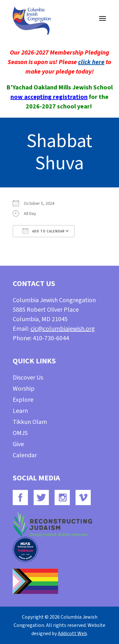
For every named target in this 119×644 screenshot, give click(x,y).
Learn (20, 411)
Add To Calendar (44, 231)
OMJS (20, 433)
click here (91, 62)
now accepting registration (49, 97)
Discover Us (28, 378)
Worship (24, 389)
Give (18, 444)
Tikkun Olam (30, 422)
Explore (23, 400)
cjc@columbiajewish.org (63, 329)
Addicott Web (72, 634)
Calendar (25, 455)
